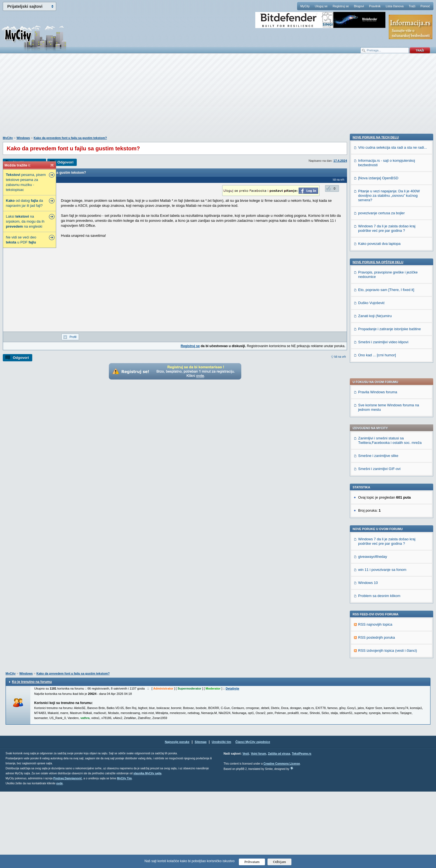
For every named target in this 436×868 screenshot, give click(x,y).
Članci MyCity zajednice (253, 818)
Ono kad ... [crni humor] (377, 727)
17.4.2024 (340, 161)
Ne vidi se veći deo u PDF (21, 240)
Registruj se (341, 6)
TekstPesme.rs (302, 830)
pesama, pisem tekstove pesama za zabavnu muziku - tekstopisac (26, 182)
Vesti (246, 830)
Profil (73, 337)
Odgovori (65, 162)
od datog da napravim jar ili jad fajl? (24, 203)
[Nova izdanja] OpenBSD (378, 550)
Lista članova (395, 6)
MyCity (305, 6)
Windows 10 (368, 423)
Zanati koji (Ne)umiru (375, 688)
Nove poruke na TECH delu (376, 509)
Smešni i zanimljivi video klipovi (383, 714)
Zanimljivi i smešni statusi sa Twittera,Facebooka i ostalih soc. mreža (390, 281)
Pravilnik (375, 6)
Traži (412, 6)
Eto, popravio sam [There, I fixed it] (386, 662)
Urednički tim (222, 818)
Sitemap (201, 818)
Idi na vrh (340, 357)
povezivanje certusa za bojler (381, 585)
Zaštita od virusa (279, 830)
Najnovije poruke (177, 818)
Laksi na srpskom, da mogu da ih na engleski (25, 221)
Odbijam (280, 862)
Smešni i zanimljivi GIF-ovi (379, 309)
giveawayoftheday (373, 397)
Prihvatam (252, 862)
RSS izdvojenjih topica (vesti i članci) (388, 491)
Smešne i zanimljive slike (378, 296)
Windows (23, 138)
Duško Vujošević (371, 675)
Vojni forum (258, 830)
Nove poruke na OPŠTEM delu (378, 634)
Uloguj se (321, 6)
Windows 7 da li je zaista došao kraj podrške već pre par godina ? (387, 381)
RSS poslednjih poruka (376, 478)
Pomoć (425, 6)
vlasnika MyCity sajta (148, 850)
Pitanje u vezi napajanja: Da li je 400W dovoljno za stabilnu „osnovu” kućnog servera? (389, 567)
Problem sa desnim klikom (379, 436)
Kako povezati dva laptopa (379, 615)
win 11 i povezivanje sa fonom (382, 410)
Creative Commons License (282, 840)
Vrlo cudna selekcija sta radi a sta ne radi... (392, 519)
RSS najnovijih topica (375, 465)
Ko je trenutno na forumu (32, 758)
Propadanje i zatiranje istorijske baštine (389, 701)
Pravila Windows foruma (378, 232)
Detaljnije (232, 765)
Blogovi (359, 6)
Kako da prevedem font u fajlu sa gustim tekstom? (70, 138)
